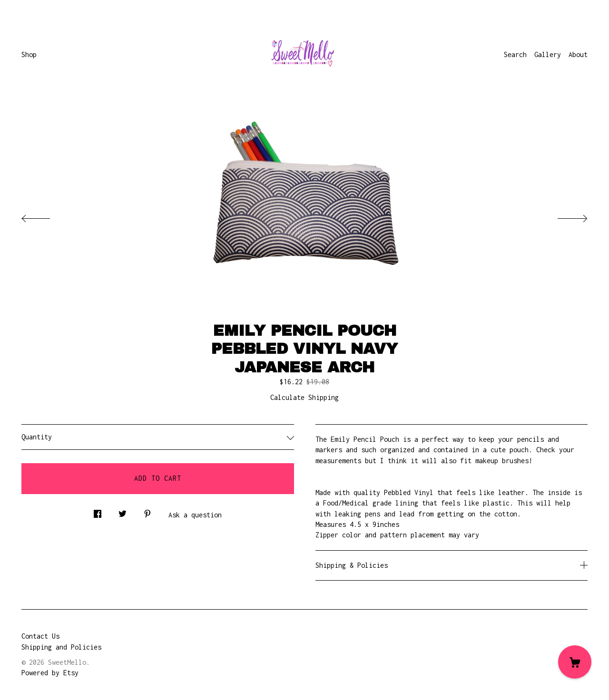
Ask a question (195, 515)
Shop (29, 54)
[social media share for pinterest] (147, 511)
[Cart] (575, 662)
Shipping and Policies (61, 647)
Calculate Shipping (304, 397)
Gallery (548, 54)
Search (515, 54)
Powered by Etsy (50, 673)
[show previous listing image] (45, 216)
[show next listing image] (564, 216)
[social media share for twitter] (123, 511)
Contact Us (40, 636)
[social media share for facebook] (98, 511)
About (578, 54)
